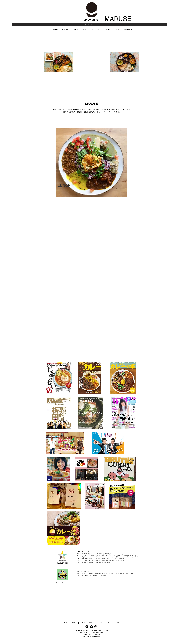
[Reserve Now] (89, 24)
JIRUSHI (65, 563)
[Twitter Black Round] (91, 627)
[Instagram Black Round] (96, 627)
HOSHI (58, 563)
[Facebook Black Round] (87, 627)
